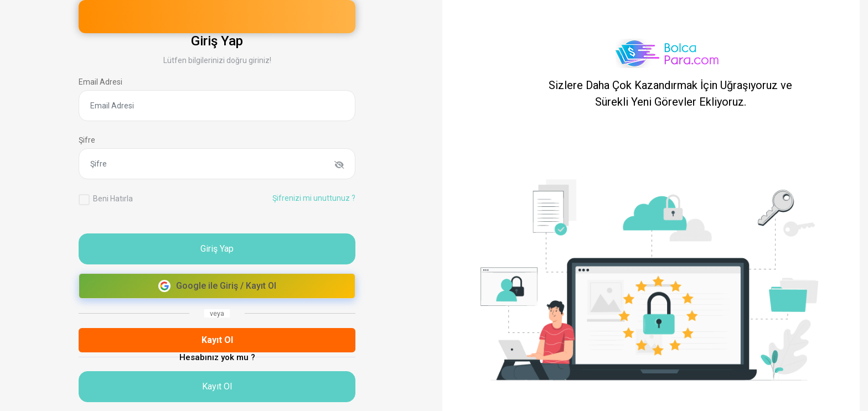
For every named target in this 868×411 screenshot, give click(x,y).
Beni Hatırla (113, 199)
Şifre (87, 140)
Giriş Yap (217, 249)
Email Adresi (100, 82)
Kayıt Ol (217, 340)
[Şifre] (217, 164)
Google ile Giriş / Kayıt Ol (217, 286)
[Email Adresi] (217, 106)
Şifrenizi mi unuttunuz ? (314, 198)
